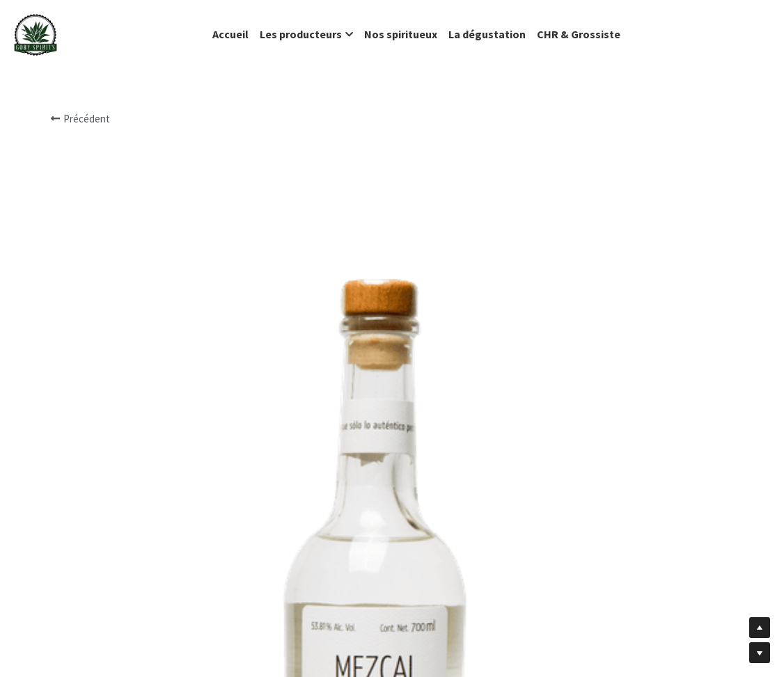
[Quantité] (599, 453)
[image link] (36, 34)
